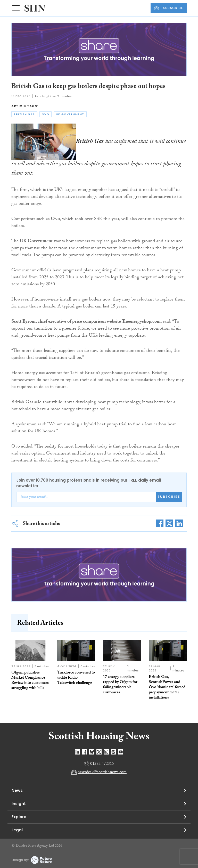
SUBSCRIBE (169, 8)
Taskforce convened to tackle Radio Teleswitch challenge (76, 678)
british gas (24, 114)
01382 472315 (102, 764)
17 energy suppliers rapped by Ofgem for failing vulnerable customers (120, 685)
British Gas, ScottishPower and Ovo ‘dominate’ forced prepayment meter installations (167, 688)
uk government (70, 114)
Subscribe (169, 497)
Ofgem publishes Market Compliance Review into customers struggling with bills (30, 681)
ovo (46, 114)
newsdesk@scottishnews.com (102, 772)
